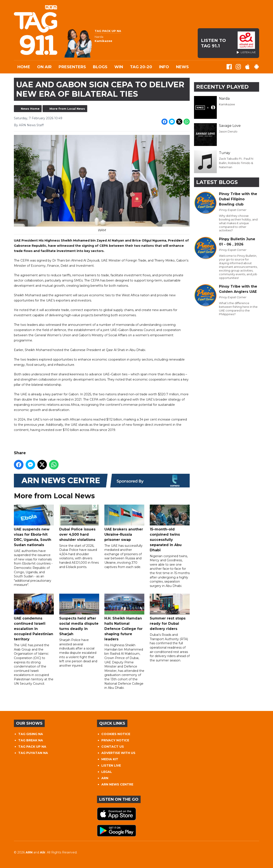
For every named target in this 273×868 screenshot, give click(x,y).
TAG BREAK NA (31, 740)
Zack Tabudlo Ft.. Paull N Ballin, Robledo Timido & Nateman (236, 163)
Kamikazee (227, 104)
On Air (44, 67)
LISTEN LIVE (111, 765)
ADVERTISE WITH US (118, 753)
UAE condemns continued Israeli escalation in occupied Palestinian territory (34, 618)
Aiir (43, 852)
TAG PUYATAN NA (33, 753)
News (182, 67)
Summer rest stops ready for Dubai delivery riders (170, 612)
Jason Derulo (228, 131)
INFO (164, 67)
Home (24, 67)
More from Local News (67, 109)
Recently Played (222, 87)
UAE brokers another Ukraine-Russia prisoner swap (124, 523)
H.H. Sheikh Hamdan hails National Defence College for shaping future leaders (124, 618)
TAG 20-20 (141, 67)
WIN (119, 67)
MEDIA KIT (110, 759)
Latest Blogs (217, 182)
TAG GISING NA (31, 734)
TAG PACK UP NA (32, 747)
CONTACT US (113, 747)
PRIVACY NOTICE (115, 740)
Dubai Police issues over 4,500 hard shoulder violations (79, 523)
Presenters (72, 67)
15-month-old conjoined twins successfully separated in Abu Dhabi (170, 528)
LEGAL (107, 772)
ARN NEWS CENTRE (117, 784)
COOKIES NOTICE (116, 734)
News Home (30, 109)
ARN (105, 778)
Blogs (100, 67)
